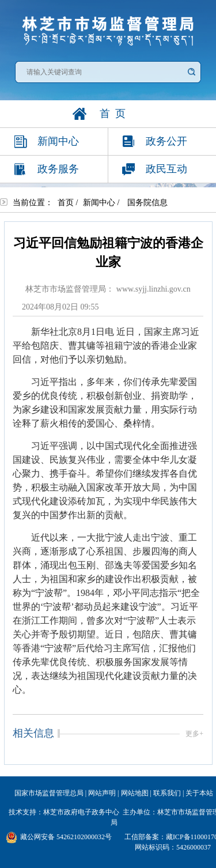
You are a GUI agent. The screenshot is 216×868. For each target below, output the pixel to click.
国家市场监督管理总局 (49, 793)
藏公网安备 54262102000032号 (59, 837)
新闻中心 (99, 203)
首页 (66, 203)
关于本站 (199, 793)
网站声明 (102, 793)
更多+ (194, 734)
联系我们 (167, 793)
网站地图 (135, 793)
